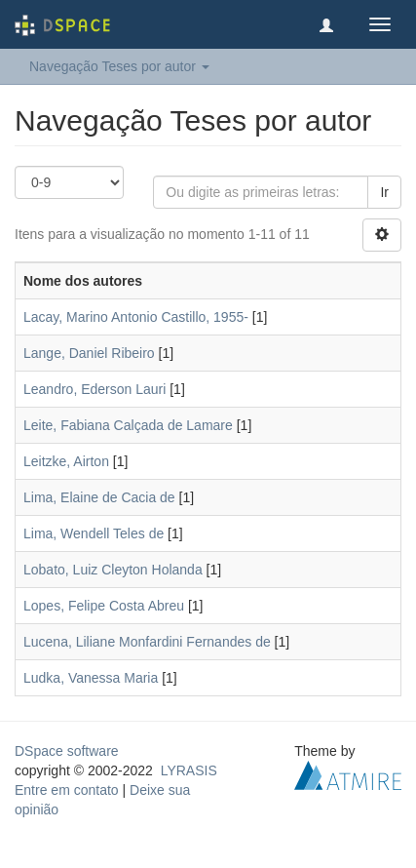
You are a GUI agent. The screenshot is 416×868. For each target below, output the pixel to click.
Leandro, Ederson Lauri (95, 389)
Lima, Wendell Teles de (94, 533)
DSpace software (67, 751)
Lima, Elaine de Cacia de (99, 497)
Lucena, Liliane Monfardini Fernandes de (147, 642)
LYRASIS (189, 770)
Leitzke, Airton (66, 461)
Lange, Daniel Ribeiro (89, 353)
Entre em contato (67, 790)
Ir (384, 192)
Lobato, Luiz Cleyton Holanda (113, 570)
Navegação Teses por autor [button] (119, 66)
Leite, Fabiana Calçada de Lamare (128, 425)
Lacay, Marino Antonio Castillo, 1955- (136, 317)
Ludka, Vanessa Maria (91, 678)
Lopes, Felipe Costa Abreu (104, 606)
